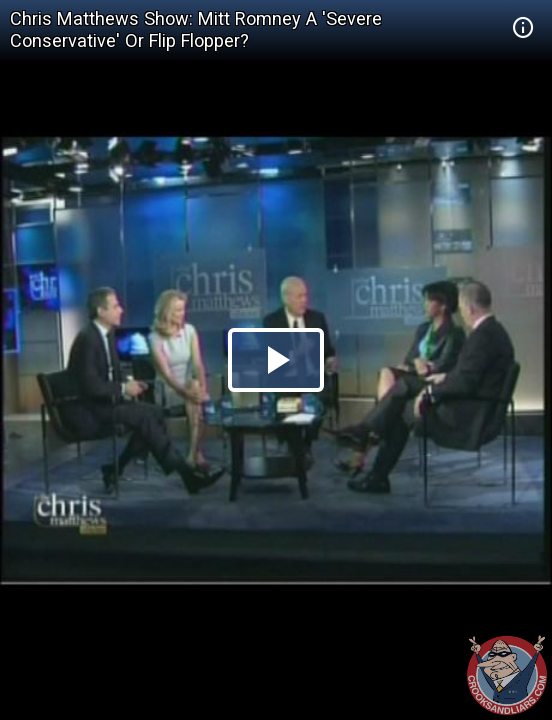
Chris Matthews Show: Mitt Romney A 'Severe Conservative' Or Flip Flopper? (196, 29)
